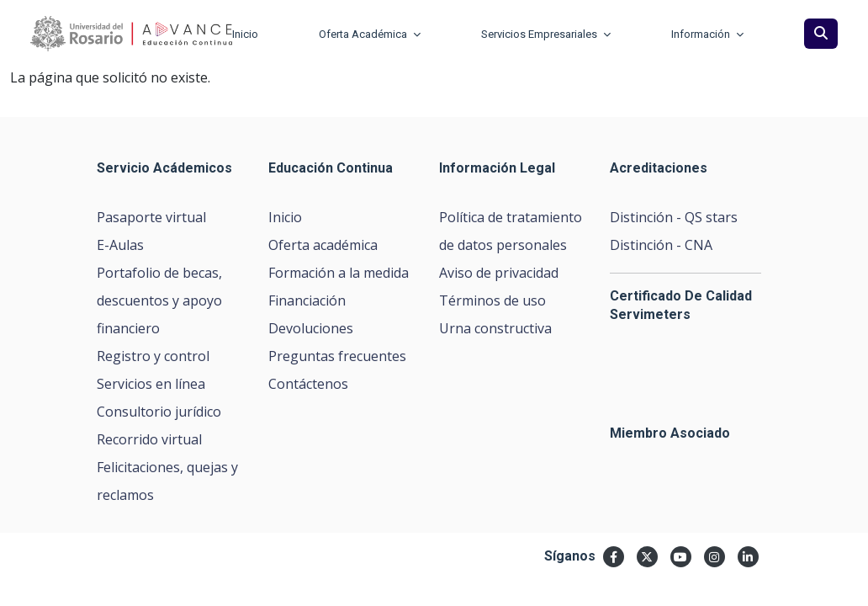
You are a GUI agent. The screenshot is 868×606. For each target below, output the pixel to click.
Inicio (285, 217)
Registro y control (153, 356)
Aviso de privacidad (499, 273)
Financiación (307, 300)
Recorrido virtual (149, 439)
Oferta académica (323, 245)
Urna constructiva (495, 328)
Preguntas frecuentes (337, 356)
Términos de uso (492, 300)
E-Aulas (120, 245)
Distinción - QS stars (674, 217)
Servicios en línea (151, 384)
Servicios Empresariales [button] (546, 34)
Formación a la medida (339, 273)
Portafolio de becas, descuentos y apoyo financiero (159, 300)
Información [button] (707, 34)
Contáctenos (308, 384)
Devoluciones (311, 328)
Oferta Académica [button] (370, 34)
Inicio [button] (245, 34)
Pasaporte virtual (151, 217)
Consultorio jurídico (159, 412)
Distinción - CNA (661, 245)
